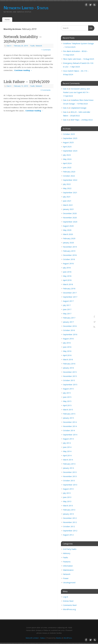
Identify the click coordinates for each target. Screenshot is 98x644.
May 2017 (67, 314)
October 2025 (69, 134)
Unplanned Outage (79, 108)
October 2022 (69, 176)
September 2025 (70, 138)
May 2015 (67, 401)
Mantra (59, 638)
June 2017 (67, 309)
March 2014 (68, 460)
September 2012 (70, 531)
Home (7, 19)
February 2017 (69, 318)
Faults (33, 46)
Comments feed (70, 605)
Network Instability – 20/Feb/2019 (23, 39)
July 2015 (67, 393)
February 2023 (69, 172)
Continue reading (23, 70)
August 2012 (68, 535)
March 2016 (68, 359)
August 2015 (68, 389)
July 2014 (67, 443)
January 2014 (68, 468)
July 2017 (67, 305)
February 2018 (69, 288)
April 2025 (67, 147)
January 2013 (68, 514)
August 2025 (68, 142)
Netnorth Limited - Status (26, 8)
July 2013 (67, 493)
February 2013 (69, 510)
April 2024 (67, 163)
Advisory (67, 553)
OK (90, 28)
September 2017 (70, 297)
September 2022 (70, 180)
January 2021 (68, 209)
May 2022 (67, 188)
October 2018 (69, 259)
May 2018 (67, 276)
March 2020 (68, 234)
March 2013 (68, 506)
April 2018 (67, 280)
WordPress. (68, 638)
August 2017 (68, 301)
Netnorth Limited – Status (35, 638)
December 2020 (70, 213)
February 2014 (69, 464)
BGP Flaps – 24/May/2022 (82, 120)
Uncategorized (69, 582)
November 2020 (70, 218)
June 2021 (67, 201)
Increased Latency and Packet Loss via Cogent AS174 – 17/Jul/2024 (76, 92)
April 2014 (67, 455)
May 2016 (67, 351)
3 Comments (46, 90)
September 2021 (70, 192)
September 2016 (70, 334)
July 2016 (67, 343)
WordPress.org (69, 609)
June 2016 (67, 347)
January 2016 (68, 368)
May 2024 (67, 159)
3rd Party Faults (70, 549)
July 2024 (67, 155)
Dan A (9, 46)
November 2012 (70, 522)
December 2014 (70, 422)
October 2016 (69, 330)
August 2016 (68, 339)
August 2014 (68, 439)
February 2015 (69, 414)
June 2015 (67, 397)
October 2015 (69, 380)
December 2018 (70, 255)
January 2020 (68, 243)
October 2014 (69, 430)
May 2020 (67, 230)
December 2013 (70, 472)
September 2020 (70, 222)
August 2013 (68, 489)
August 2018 (68, 263)
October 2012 (69, 526)
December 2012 (70, 518)
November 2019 (70, 247)
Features (67, 562)
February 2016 (69, 364)
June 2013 (67, 497)
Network (39, 46)
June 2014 (67, 447)
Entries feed (68, 601)
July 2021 (67, 197)
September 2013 (70, 485)
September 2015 (70, 384)
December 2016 (70, 326)
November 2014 (70, 426)
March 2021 (68, 205)
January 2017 (68, 322)
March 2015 (68, 410)
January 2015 (68, 418)
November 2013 (70, 476)
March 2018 (68, 284)
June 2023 (67, 167)
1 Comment (46, 50)
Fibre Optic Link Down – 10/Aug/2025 (79, 59)
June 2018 (67, 272)
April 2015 (67, 405)
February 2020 (69, 238)
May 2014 (67, 451)
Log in (66, 597)
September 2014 (70, 435)
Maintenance (68, 570)
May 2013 (67, 501)
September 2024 (70, 151)
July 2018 (67, 268)
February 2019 (69, 251)
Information (68, 566)
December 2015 (70, 372)
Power (66, 578)
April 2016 (67, 355)
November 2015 (70, 376)
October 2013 (69, 480)
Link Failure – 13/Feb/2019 (27, 82)
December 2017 (70, 293)
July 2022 (67, 184)
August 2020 (68, 226)
